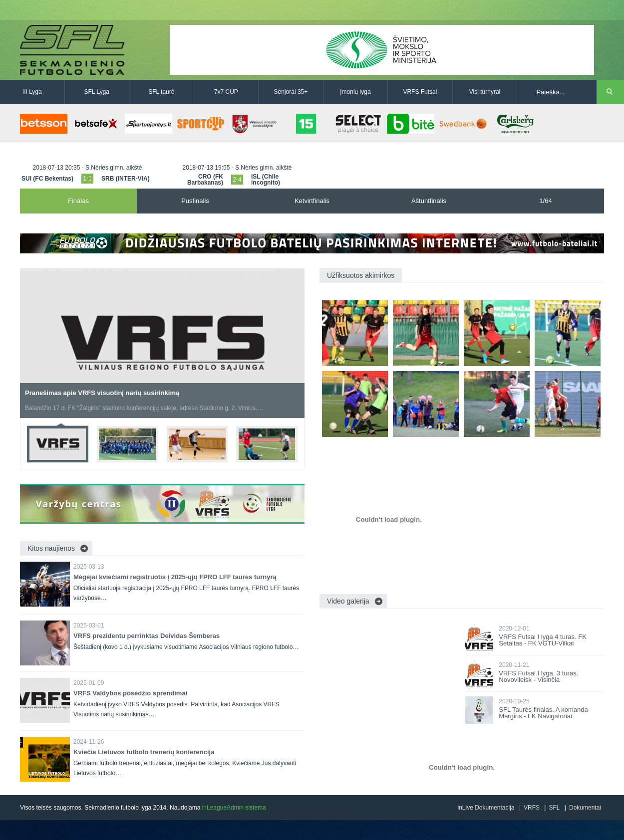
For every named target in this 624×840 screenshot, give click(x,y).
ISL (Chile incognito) (266, 180)
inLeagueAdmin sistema (234, 808)
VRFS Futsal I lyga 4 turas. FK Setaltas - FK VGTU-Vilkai (543, 640)
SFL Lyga (97, 92)
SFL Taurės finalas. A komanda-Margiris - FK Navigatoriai (544, 713)
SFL (554, 808)
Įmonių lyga (355, 92)
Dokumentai (585, 808)
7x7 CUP (226, 92)
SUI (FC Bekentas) (47, 179)
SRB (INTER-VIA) (126, 179)
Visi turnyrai (485, 92)
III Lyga (32, 92)
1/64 (545, 201)
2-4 (237, 180)
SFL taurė (161, 92)
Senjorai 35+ (291, 92)
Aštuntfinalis (429, 201)
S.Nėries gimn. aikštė (114, 168)
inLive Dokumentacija (486, 808)
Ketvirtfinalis (312, 201)
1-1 (87, 179)
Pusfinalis (195, 201)
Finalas (78, 201)
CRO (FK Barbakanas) (205, 180)
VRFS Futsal (420, 92)
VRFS (532, 808)
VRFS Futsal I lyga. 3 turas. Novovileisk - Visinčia (538, 676)
